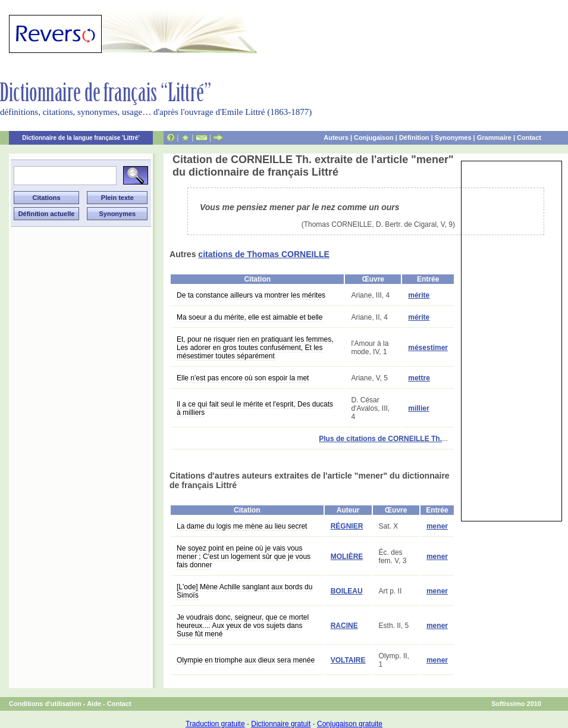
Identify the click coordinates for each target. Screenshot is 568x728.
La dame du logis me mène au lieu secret (242, 526)
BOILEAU (347, 591)
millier (418, 408)
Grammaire (494, 138)
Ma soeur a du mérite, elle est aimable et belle (250, 317)
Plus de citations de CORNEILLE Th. (380, 439)
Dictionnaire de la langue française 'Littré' (81, 138)
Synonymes (453, 138)
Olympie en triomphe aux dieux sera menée (246, 660)
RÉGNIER (347, 526)
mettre (419, 378)
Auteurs (336, 138)
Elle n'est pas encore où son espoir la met (243, 378)
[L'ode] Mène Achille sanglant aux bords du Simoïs (244, 591)
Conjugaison (374, 138)
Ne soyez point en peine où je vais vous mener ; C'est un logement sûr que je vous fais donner (244, 557)
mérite (419, 295)
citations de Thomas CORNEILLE (264, 254)
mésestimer (428, 348)
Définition (414, 138)
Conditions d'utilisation (45, 704)
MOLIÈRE (347, 557)
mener (437, 526)
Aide (94, 704)
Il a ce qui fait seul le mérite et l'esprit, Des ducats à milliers (255, 408)
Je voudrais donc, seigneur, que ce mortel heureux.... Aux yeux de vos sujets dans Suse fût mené (243, 626)
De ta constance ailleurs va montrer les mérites (251, 295)
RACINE (344, 626)
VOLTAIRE (348, 660)
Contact (529, 138)
